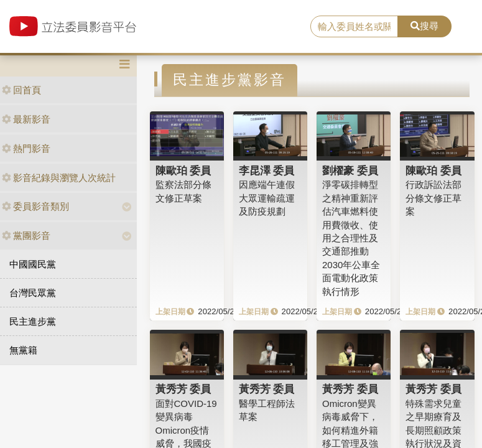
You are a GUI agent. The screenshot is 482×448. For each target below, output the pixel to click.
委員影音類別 (35, 206)
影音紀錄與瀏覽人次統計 (59, 178)
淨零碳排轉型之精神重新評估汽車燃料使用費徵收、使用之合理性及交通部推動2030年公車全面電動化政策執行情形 (351, 238)
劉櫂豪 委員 (350, 170)
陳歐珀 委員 (183, 170)
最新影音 (26, 119)
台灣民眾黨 (33, 293)
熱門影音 (26, 148)
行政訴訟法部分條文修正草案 (433, 198)
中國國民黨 (33, 264)
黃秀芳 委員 (183, 389)
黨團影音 (26, 236)
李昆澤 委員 (267, 170)
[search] (355, 27)
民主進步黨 (33, 321)
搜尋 (424, 26)
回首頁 (21, 90)
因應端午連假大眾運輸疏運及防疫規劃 (267, 198)
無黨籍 (23, 350)
